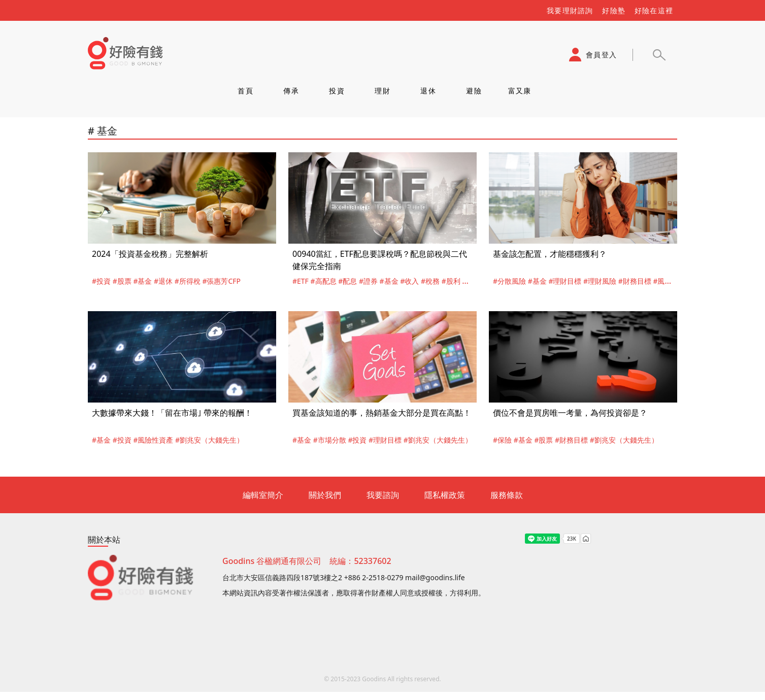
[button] (659, 55)
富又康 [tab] (520, 91)
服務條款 (507, 495)
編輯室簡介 (263, 495)
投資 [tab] (337, 91)
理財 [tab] (382, 91)
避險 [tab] (474, 91)
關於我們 (325, 495)
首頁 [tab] (245, 91)
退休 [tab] (428, 91)
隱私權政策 (445, 495)
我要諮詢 (383, 495)
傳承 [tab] (291, 91)
